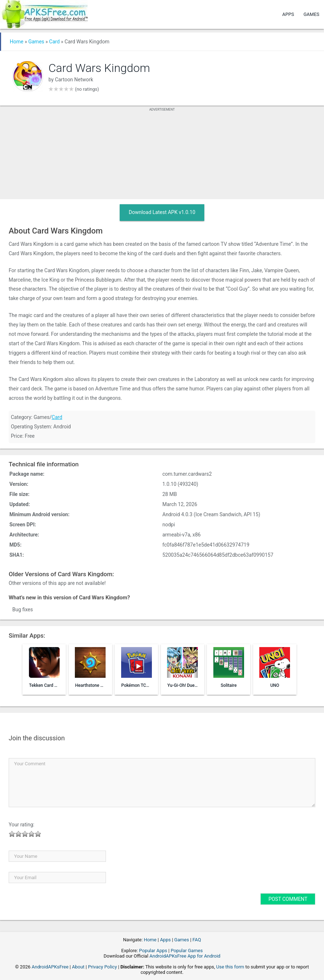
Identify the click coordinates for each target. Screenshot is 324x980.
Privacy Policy (102, 967)
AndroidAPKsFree (50, 967)
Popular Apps (153, 951)
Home (17, 42)
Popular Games (187, 951)
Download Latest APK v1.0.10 (162, 212)
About (78, 967)
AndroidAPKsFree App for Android (185, 956)
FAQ (197, 940)
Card (54, 42)
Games (311, 14)
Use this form (230, 967)
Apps (288, 14)
